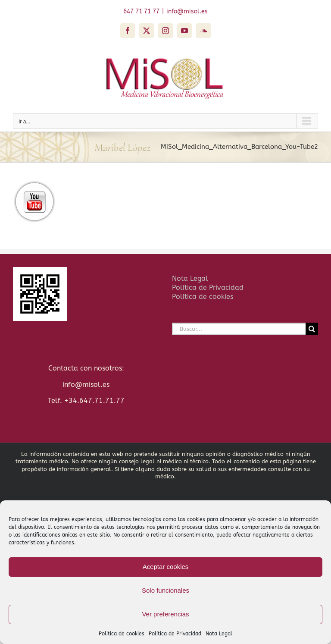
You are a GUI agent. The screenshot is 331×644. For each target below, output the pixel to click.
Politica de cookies (122, 634)
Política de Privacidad (175, 634)
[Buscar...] (239, 329)
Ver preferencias (165, 614)
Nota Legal (219, 634)
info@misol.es (187, 11)
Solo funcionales (165, 590)
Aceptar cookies (166, 567)
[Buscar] (312, 329)
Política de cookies (203, 297)
